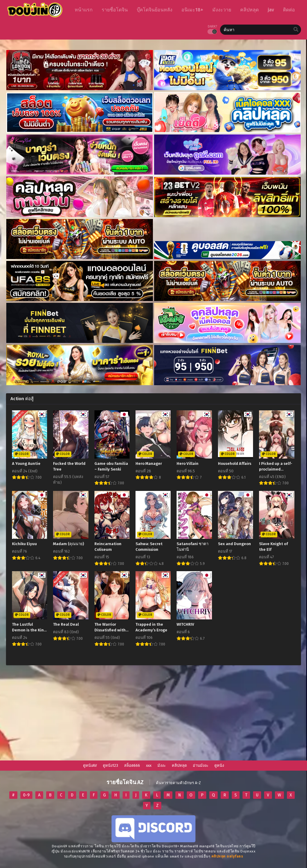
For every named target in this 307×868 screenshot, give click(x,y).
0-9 (26, 795)
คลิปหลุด (179, 765)
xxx (149, 765)
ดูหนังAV (90, 765)
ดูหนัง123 (110, 765)
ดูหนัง (219, 765)
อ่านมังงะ (201, 765)
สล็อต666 (132, 765)
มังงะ (162, 765)
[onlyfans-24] (227, 856)
